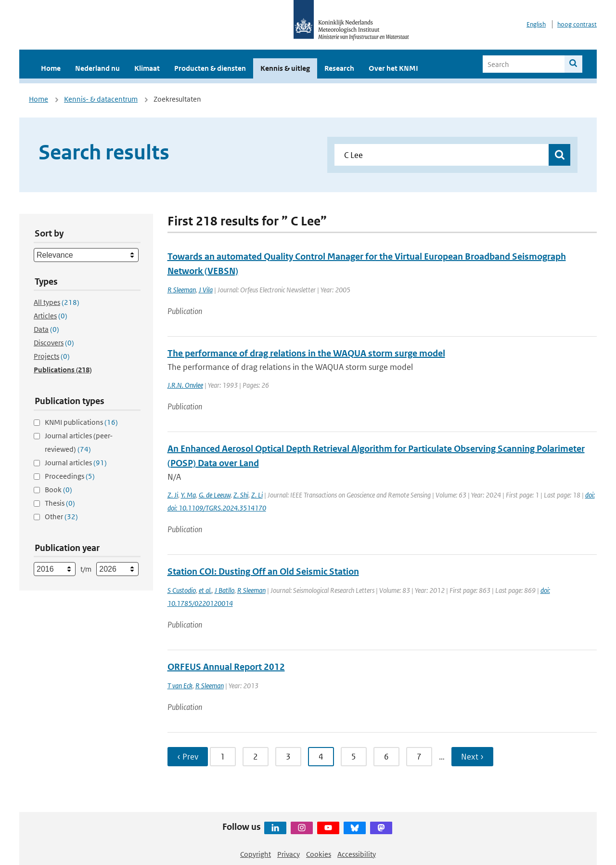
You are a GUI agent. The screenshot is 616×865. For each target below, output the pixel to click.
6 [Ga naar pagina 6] (386, 757)
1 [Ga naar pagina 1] (223, 757)
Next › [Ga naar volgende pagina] (472, 757)
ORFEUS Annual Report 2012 (226, 667)
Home (51, 68)
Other (61, 517)
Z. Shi (241, 495)
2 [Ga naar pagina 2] (256, 757)
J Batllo (225, 590)
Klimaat (147, 68)
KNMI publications (81, 422)
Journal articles (76, 463)
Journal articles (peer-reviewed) (79, 442)
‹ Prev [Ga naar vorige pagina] (188, 757)
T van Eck (180, 686)
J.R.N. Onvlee (185, 385)
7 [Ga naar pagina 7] (419, 757)
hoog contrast (577, 24)
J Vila (206, 290)
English (536, 24)
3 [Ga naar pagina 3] (288, 757)
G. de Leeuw (215, 495)
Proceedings (70, 476)
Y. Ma (188, 495)
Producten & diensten (210, 68)
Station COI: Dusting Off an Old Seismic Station (263, 571)
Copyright (256, 854)
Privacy (289, 854)
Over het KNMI (393, 68)
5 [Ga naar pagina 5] (354, 757)
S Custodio (182, 590)
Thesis (60, 503)
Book (58, 490)
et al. (205, 590)
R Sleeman (182, 290)
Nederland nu (97, 68)
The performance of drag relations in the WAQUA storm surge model (306, 353)
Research (339, 68)
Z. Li (257, 495)
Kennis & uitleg (285, 68)
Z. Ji (173, 495)
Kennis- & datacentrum (101, 99)
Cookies (319, 854)
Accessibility (357, 854)
